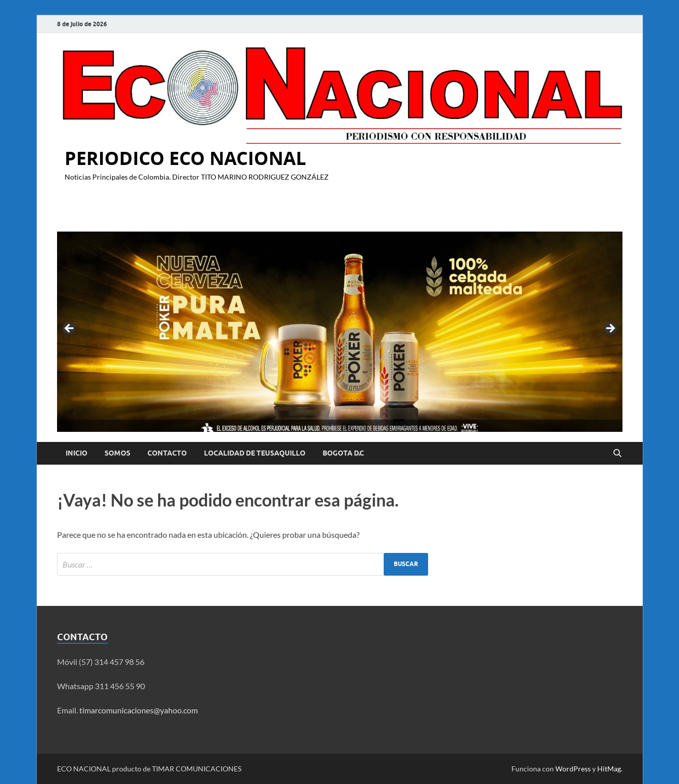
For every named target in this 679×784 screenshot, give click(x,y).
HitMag (609, 769)
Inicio (76, 453)
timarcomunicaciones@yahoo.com (139, 710)
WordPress (573, 769)
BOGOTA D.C (343, 453)
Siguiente (610, 329)
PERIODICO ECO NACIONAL (185, 158)
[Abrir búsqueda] (617, 454)
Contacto (167, 453)
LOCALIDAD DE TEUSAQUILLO (255, 453)
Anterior (70, 329)
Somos (117, 453)
